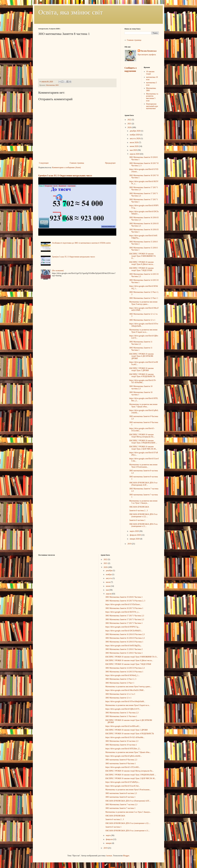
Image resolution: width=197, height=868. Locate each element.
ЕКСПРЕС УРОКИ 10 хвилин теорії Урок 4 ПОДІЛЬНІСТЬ (142, 375)
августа (109, 578)
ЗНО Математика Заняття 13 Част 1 (144, 298)
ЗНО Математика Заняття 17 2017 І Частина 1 (124, 623)
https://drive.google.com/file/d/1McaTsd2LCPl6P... (125, 690)
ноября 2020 (135, 135)
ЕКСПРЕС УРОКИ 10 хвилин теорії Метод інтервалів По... (142, 436)
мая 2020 (134, 150)
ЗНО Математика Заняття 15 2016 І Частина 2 (124, 649)
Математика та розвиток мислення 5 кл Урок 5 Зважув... (143, 502)
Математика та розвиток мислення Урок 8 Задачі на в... (143, 331)
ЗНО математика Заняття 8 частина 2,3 (121, 793)
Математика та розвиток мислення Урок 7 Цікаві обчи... (143, 406)
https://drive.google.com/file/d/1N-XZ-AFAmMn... (143, 381)
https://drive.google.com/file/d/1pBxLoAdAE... (124, 756)
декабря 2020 (135, 131)
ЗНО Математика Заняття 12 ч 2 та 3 (120, 694)
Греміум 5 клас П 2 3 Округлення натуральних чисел (65, 176)
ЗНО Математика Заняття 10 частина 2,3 (122, 741)
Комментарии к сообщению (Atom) (66, 167)
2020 (130, 127)
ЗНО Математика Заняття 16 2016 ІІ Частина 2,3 (125, 634)
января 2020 (135, 539)
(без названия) (58, 271)
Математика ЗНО (52, 85)
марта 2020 (134, 531)
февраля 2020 (135, 535)
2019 (130, 544)
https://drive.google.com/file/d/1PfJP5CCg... (122, 627)
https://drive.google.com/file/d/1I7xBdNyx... (123, 782)
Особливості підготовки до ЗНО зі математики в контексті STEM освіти (81, 243)
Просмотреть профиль (147, 55)
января (109, 843)
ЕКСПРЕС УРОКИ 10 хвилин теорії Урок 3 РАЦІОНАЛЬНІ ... (143, 442)
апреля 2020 (135, 154)
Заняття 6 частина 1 (137, 520)
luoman (109, 856)
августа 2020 (135, 139)
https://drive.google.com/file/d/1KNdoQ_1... (122, 675)
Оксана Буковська (149, 51)
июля (108, 582)
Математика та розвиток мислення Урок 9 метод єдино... (143, 303)
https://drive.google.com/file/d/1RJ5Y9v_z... (123, 612)
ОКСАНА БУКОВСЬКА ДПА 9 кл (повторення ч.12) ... (143, 515)
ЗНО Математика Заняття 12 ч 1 (142, 320)
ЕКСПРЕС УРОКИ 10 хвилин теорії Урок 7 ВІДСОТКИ (141, 269)
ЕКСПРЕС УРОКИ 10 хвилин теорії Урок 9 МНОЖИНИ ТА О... (142, 256)
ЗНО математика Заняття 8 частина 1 (120, 797)
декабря (109, 571)
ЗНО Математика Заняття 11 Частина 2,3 (141, 343)
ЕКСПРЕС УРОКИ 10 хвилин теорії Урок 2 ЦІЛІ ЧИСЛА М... (143, 448)
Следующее (44, 163)
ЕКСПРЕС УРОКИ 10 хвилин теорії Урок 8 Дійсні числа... (142, 263)
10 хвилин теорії (150, 73)
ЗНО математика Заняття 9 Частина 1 (120, 764)
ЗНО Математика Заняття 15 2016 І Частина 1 (124, 653)
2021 (130, 124)
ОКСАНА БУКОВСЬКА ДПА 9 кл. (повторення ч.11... (144, 525)
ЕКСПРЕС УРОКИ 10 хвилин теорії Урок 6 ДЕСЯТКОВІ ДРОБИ (141, 356)
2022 (130, 120)
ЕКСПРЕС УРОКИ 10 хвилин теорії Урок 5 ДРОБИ (141, 369)
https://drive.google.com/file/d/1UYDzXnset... (123, 604)
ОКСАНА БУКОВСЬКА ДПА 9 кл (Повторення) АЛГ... (143, 484)
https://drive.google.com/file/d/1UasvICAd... (123, 786)
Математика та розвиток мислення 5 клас (152, 97)
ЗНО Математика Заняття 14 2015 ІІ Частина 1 (124, 672)
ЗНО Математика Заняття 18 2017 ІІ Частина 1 (124, 608)
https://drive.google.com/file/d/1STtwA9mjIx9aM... (125, 701)
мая (108, 590)
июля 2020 (134, 142)
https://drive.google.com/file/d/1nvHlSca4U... (123, 726)
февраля (109, 839)
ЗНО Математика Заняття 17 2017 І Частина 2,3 (125, 616)
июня (108, 586)
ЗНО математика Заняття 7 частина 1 (120, 808)
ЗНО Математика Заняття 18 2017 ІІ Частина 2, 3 (125, 601)
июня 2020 (134, 146)
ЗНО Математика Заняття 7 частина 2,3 (121, 805)
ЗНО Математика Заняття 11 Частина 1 (121, 716)
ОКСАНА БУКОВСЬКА (139, 507)
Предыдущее (110, 163)
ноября (109, 574)
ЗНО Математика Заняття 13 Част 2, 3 (121, 679)
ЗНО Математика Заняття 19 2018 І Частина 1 (124, 597)
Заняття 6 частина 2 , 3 (138, 511)
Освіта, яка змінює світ (71, 12)
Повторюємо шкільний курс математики (152, 106)
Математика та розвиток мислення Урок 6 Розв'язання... (143, 466)
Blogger (126, 856)
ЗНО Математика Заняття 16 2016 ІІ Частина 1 (124, 642)
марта (108, 835)
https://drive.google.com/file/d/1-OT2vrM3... (123, 767)
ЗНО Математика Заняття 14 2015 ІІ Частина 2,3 (125, 668)
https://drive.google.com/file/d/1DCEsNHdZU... (124, 631)
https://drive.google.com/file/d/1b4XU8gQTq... (124, 646)
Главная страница (77, 163)
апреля (109, 594)
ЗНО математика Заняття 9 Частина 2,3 (121, 760)
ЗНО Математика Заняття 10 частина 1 (121, 745)
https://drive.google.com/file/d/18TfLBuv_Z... (123, 749)
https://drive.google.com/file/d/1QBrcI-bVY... (123, 709)
